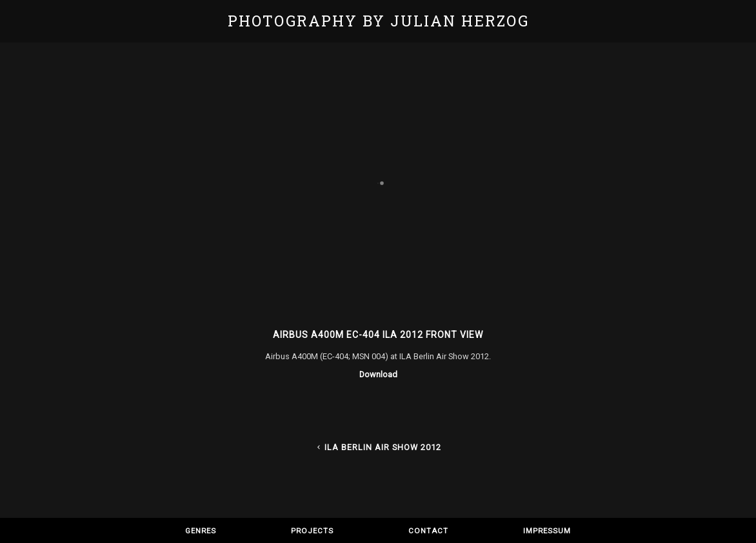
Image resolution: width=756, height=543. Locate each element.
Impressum (547, 531)
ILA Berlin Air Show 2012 (378, 447)
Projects (312, 531)
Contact (428, 531)
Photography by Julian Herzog (378, 21)
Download (378, 374)
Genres (201, 531)
